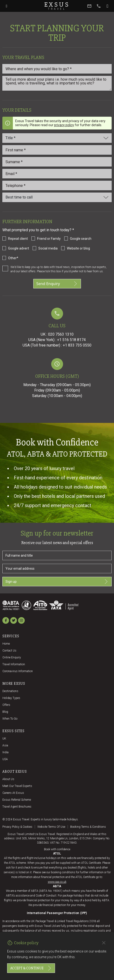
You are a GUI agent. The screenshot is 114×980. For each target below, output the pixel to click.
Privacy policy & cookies (17, 827)
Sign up (57, 582)
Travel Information (14, 664)
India (5, 752)
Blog (5, 712)
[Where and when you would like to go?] (57, 69)
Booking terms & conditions (88, 827)
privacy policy (64, 125)
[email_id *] (57, 174)
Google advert (19, 248)
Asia (5, 745)
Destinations (10, 691)
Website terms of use (51, 827)
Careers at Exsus (13, 793)
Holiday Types (11, 698)
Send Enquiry (57, 284)
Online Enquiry (12, 657)
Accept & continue (31, 968)
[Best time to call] (57, 197)
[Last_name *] (57, 162)
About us (8, 779)
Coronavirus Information (18, 671)
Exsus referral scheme (17, 800)
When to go (10, 719)
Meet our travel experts (17, 786)
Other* (13, 258)
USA (5, 759)
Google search (81, 239)
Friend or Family (49, 239)
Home (6, 644)
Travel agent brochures (17, 807)
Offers (6, 705)
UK (4, 739)
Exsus (57, 6)
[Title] (57, 138)
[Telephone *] (57, 185)
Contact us (9, 651)
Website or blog (78, 248)
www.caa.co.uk (57, 882)
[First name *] (57, 150)
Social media (48, 248)
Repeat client (18, 239)
